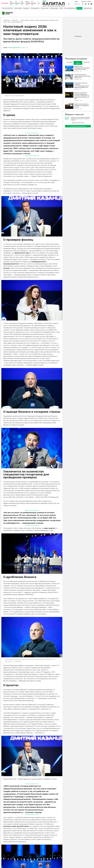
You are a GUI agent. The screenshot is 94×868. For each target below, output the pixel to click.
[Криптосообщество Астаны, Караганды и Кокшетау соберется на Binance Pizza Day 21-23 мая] (69, 98)
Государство (35, 9)
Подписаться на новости (78, 127)
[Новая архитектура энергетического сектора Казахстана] (69, 78)
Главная (6, 21)
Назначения (87, 9)
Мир (61, 9)
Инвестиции (54, 9)
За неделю (78, 64)
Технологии (45, 9)
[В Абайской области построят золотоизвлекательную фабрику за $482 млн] (69, 87)
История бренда (70, 9)
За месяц (86, 63)
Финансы (26, 9)
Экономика (18, 9)
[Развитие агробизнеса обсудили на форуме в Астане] (69, 108)
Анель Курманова (14, 49)
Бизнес (79, 9)
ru (76, 5)
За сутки (69, 63)
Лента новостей (7, 9)
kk (79, 5)
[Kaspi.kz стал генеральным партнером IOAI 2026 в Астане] (69, 70)
